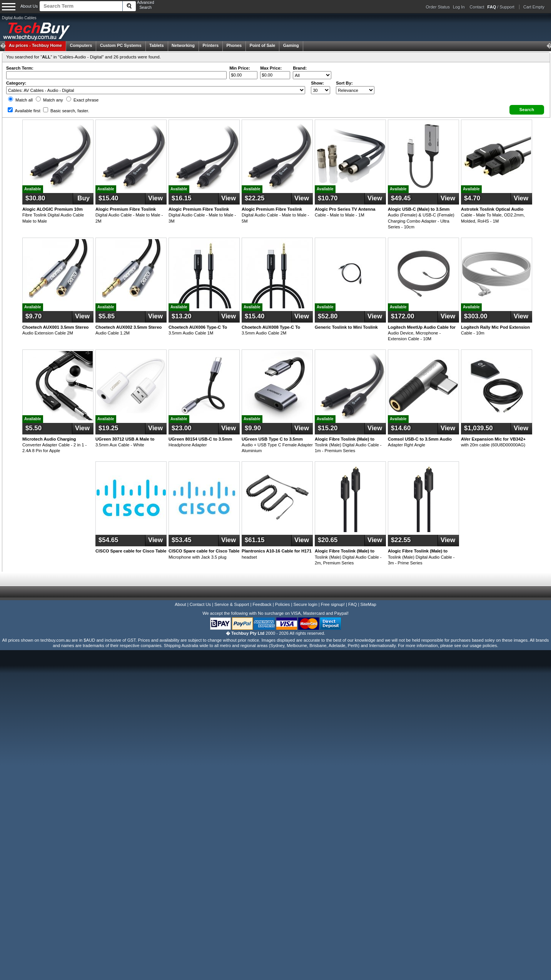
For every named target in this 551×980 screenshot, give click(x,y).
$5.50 (33, 428)
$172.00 (403, 316)
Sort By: (344, 83)
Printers (210, 45)
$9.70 (33, 316)
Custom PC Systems (121, 45)
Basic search (66, 111)
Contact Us (200, 604)
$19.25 (108, 428)
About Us (29, 6)
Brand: (300, 68)
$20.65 (328, 540)
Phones (234, 45)
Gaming (291, 45)
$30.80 (35, 198)
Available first (24, 111)
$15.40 (108, 198)
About (180, 604)
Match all (20, 100)
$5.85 (107, 316)
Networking (183, 45)
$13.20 (181, 316)
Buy (83, 198)
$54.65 (108, 540)
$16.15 (181, 198)
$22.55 (401, 540)
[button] (527, 110)
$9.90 (253, 428)
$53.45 (181, 540)
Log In (459, 7)
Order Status (438, 7)
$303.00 (476, 316)
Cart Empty (534, 7)
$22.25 (255, 198)
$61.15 (255, 540)
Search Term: (20, 68)
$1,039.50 (478, 428)
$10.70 (328, 198)
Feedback (262, 604)
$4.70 (472, 198)
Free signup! (333, 604)
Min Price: (240, 68)
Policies (283, 604)
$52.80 (328, 316)
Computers (81, 45)
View (155, 198)
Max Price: (271, 68)
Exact (82, 100)
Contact (477, 7)
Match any (49, 100)
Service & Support (232, 604)
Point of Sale (263, 45)
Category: (16, 83)
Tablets (157, 45)
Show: (317, 83)
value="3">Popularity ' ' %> (355, 90)
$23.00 (181, 428)
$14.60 (401, 428)
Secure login (305, 604)
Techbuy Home (35, 45)
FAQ (352, 604)
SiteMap (368, 604)
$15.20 (328, 428)
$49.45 (401, 198)
